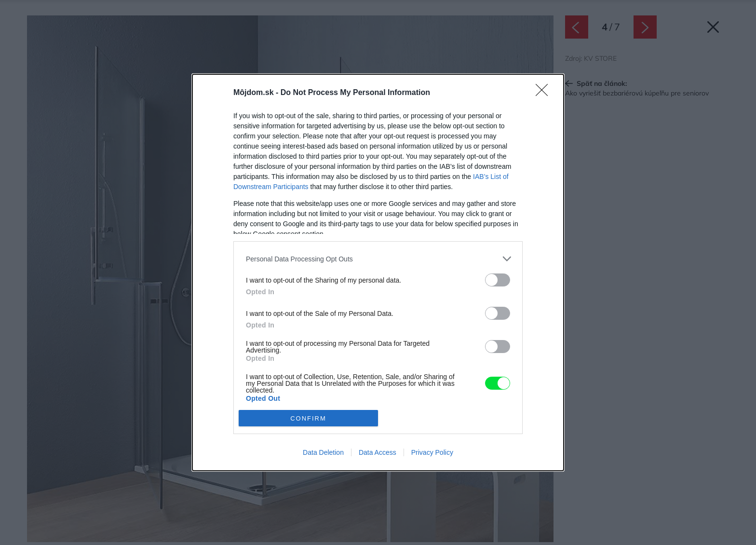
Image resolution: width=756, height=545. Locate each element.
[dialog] (378, 272)
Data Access (378, 452)
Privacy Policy (432, 452)
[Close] (545, 93)
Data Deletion (323, 452)
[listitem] (378, 259)
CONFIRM (308, 418)
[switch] (498, 280)
